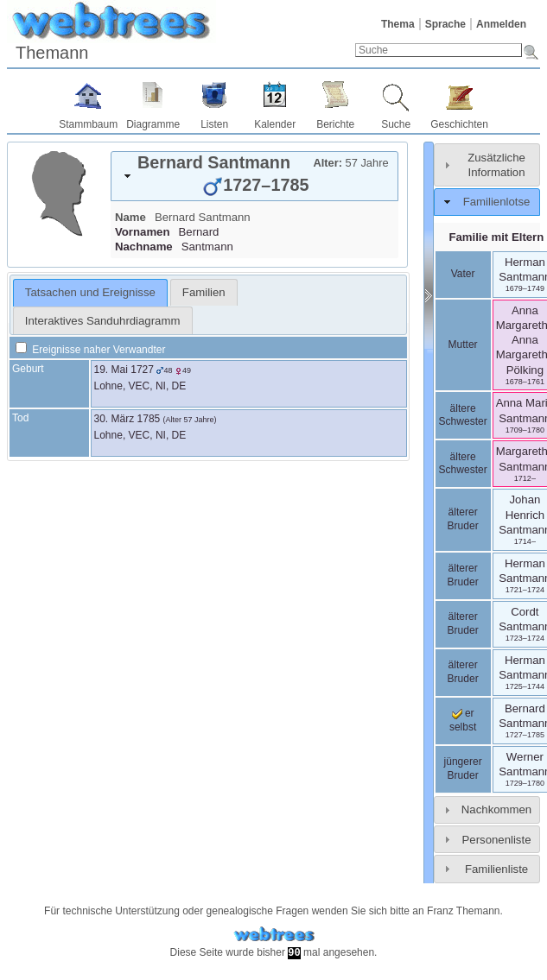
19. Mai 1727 (124, 370)
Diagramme (153, 124)
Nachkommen (496, 809)
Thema (398, 24)
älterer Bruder (463, 519)
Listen (214, 124)
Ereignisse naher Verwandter (90, 350)
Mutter (463, 345)
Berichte (335, 124)
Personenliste (497, 840)
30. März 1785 (127, 419)
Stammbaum (88, 124)
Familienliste (496, 869)
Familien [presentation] (204, 292)
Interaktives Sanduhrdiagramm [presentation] (103, 321)
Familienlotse (497, 202)
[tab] (254, 176)
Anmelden (501, 24)
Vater (463, 274)
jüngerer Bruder (463, 768)
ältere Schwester (463, 415)
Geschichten (459, 124)
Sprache (445, 24)
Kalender (275, 124)
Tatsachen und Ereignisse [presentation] (90, 292)
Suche (396, 124)
